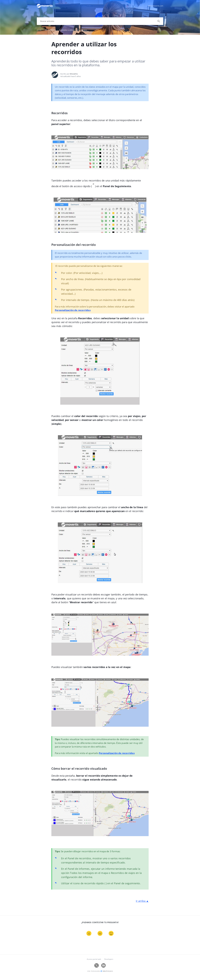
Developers (109, 964)
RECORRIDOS (52, 30)
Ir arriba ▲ (142, 907)
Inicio (41, 30)
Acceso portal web (94, 964)
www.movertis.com (156, 6)
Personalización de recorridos (74, 316)
